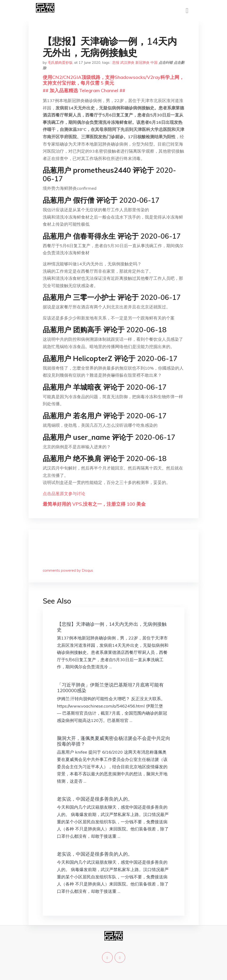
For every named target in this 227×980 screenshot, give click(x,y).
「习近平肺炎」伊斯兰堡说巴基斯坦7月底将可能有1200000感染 (110, 688)
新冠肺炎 (142, 63)
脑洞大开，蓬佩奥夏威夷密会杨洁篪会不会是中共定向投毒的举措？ (114, 741)
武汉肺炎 (127, 63)
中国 (154, 63)
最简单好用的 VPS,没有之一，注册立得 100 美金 (94, 504)
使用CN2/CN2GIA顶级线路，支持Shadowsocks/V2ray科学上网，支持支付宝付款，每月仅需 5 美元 (113, 80)
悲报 (116, 63)
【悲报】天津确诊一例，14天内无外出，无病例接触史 (112, 627)
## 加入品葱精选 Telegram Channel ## (84, 90)
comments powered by (68, 570)
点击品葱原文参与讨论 (64, 494)
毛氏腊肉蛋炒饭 (60, 63)
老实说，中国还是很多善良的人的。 (95, 799)
